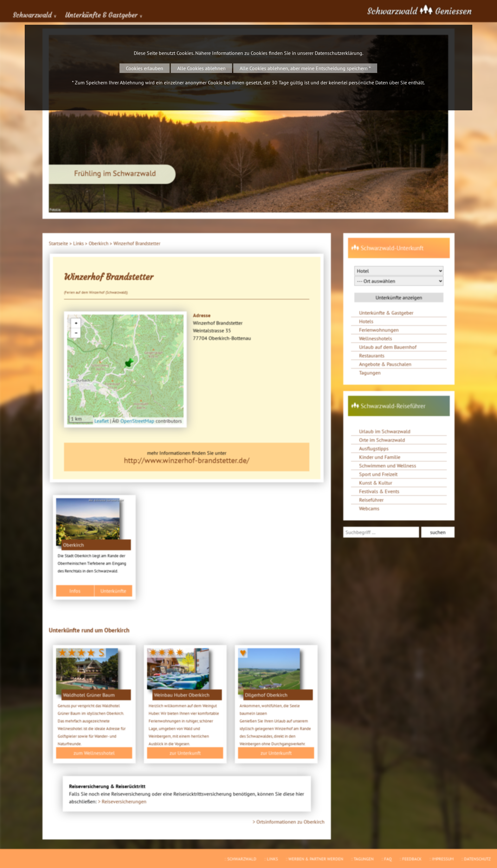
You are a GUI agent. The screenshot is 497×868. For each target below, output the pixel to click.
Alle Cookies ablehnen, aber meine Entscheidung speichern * (305, 68)
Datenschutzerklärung (339, 53)
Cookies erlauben (145, 68)
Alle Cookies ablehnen (201, 68)
